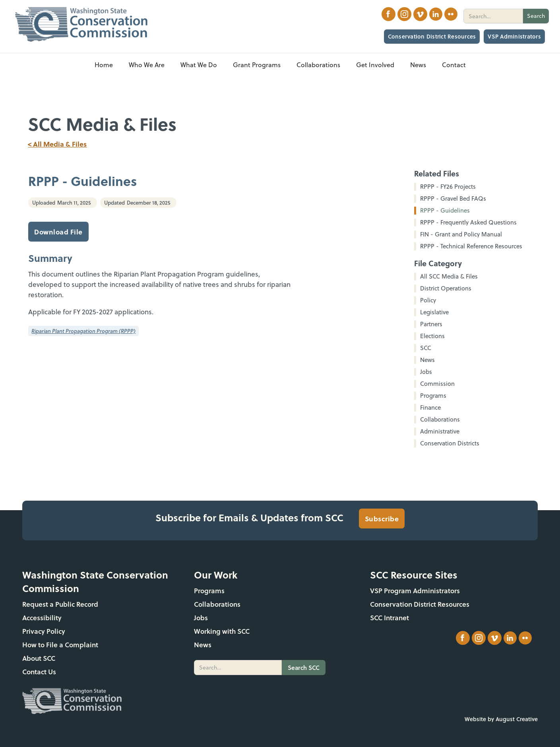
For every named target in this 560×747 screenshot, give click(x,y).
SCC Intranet (389, 618)
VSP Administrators (514, 36)
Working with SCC (222, 631)
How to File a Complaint (60, 645)
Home (104, 65)
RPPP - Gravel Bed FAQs (453, 199)
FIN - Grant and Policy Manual (461, 234)
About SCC (39, 658)
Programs (209, 591)
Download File (58, 232)
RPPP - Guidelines (445, 211)
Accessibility (42, 618)
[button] (147, 65)
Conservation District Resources (432, 36)
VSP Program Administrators (415, 591)
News (203, 645)
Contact (454, 65)
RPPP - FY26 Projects (448, 187)
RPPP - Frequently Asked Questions (468, 223)
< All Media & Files (57, 144)
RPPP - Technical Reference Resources (471, 246)
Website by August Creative (501, 719)
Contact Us (39, 672)
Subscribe (382, 519)
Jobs (201, 618)
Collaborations (217, 604)
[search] (493, 16)
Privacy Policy (44, 631)
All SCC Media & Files (449, 277)
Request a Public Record (60, 604)
